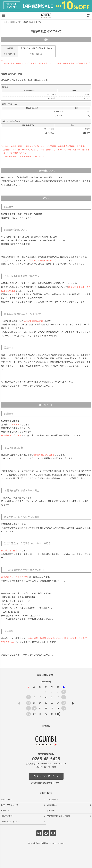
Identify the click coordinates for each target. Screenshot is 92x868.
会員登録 (51, 811)
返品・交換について (10, 805)
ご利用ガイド (15, 22)
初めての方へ (7, 799)
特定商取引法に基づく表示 (59, 816)
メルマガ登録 (7, 816)
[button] (73, 703)
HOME (5, 22)
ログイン (5, 811)
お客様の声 (52, 805)
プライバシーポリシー (11, 822)
